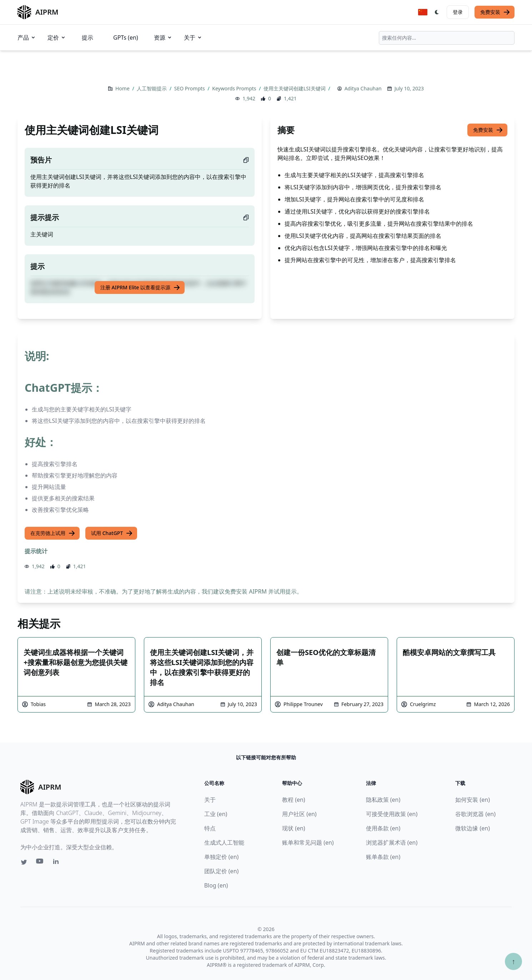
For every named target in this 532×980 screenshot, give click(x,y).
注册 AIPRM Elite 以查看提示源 (140, 287)
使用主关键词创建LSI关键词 (295, 88)
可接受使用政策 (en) (392, 814)
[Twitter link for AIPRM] (24, 862)
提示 (87, 37)
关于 (193, 37)
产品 (27, 37)
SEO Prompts (190, 88)
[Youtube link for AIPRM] (40, 863)
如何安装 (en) (473, 800)
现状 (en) (294, 828)
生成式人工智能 (224, 842)
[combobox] (447, 38)
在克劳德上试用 (53, 533)
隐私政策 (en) (383, 800)
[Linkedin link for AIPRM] (57, 863)
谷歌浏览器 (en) (475, 814)
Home (123, 88)
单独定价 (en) (222, 857)
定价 (57, 37)
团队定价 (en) (222, 871)
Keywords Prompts (235, 88)
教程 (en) (294, 800)
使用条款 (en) (383, 828)
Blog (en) (216, 885)
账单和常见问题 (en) (308, 842)
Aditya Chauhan (363, 88)
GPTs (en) (126, 37)
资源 (163, 37)
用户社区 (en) (299, 814)
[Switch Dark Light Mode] (437, 12)
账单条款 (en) (383, 857)
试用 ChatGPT (112, 533)
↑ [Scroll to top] (513, 961)
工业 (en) (216, 814)
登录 (458, 12)
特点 (210, 828)
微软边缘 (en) (473, 828)
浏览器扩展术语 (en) (392, 842)
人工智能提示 (152, 88)
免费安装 (495, 12)
